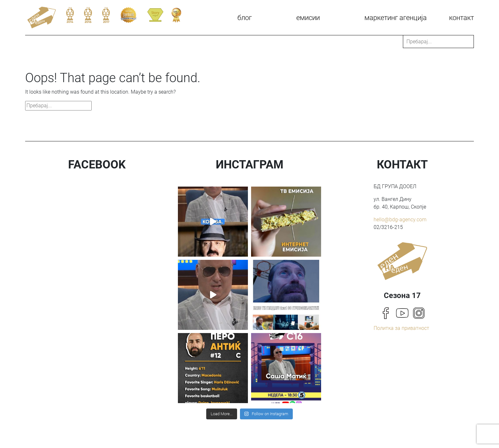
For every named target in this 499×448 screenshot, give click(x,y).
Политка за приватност (401, 328)
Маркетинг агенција (396, 18)
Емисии (308, 18)
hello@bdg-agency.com (400, 220)
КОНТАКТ (461, 18)
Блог (245, 18)
